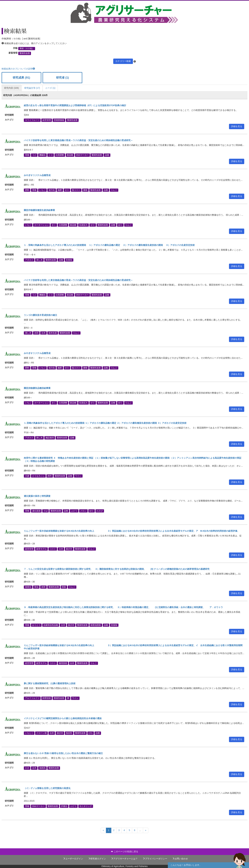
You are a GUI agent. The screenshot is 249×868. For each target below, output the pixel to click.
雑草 (44, 587)
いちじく (29, 733)
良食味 (69, 260)
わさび (100, 511)
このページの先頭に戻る (124, 851)
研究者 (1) (62, 78)
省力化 (52, 190)
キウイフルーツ (32, 120)
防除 (64, 587)
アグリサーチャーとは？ (124, 859)
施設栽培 (50, 438)
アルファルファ (32, 698)
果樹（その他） (27, 49)
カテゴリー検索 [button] (123, 61)
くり (51, 155)
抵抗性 (69, 733)
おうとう (36, 625)
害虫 (36, 587)
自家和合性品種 (51, 625)
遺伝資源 (36, 511)
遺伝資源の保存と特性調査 (37, 496)
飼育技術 (47, 698)
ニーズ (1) (50, 88)
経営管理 (47, 120)
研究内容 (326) (12, 88)
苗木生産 (53, 333)
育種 (27, 155)
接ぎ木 (69, 549)
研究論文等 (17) (32, 88)
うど (34, 155)
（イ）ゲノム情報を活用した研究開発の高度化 (47, 788)
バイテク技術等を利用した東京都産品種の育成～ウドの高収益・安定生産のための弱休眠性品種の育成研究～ (78, 140)
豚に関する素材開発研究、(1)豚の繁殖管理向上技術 (50, 683)
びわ (91, 733)
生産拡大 (83, 225)
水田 (36, 333)
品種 (107, 155)
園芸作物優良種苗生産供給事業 (39, 210)
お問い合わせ (180, 859)
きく (54, 225)
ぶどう (74, 511)
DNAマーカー (82, 155)
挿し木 (39, 260)
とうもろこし (38, 476)
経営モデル (42, 549)
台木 (44, 333)
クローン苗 (42, 733)
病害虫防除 (96, 625)
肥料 (27, 190)
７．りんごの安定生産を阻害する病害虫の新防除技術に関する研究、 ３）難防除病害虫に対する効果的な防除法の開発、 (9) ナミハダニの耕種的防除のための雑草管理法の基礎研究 (117, 569)
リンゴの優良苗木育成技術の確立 (40, 315)
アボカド (29, 260)
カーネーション (42, 225)
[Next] (146, 830)
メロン (83, 511)
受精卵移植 (59, 120)
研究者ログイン (97, 859)
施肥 (60, 190)
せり (67, 190)
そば (46, 511)
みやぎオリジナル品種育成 (37, 175)
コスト (53, 549)
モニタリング (86, 806)
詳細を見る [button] (237, 126)
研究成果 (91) (21, 78)
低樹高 (42, 768)
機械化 (42, 155)
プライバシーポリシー (155, 859)
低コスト (76, 190)
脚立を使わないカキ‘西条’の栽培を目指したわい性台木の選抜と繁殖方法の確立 (63, 753)
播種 (85, 190)
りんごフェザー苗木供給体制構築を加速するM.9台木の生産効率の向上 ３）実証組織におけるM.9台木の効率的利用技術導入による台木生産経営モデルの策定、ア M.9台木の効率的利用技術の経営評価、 (132, 531)
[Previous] (103, 830)
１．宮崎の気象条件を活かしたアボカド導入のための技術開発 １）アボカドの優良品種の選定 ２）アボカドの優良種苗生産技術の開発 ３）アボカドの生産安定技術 (109, 245)
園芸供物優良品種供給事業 (37, 388)
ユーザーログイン (73, 859)
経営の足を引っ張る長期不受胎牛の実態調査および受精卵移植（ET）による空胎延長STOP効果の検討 (75, 105)
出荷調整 (60, 155)
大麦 (27, 476)
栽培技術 (63, 663)
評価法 (64, 806)
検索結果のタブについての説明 (18, 69)
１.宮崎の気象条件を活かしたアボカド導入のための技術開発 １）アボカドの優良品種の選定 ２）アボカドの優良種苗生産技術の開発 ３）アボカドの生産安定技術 (105, 423)
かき (27, 768)
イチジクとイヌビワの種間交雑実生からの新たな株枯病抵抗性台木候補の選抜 (63, 718)
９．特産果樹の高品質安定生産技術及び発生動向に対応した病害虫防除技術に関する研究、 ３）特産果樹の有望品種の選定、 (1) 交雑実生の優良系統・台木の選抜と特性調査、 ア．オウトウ (123, 607)
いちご (42, 190)
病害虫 (28, 587)
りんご (114, 190)
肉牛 (50, 476)
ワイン (78, 476)
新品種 (70, 155)
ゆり (120, 225)
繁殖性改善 (25, 53)
